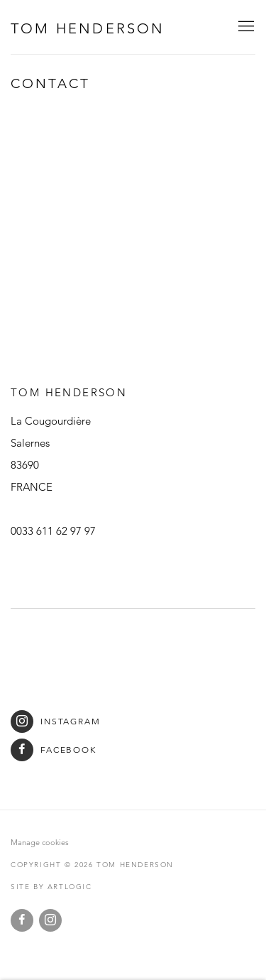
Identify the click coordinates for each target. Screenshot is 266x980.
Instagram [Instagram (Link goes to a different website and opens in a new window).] (56, 721)
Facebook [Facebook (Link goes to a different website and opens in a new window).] (54, 750)
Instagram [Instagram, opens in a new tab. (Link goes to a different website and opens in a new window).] (50, 920)
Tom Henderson (88, 28)
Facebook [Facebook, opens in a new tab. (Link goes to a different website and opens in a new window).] (22, 920)
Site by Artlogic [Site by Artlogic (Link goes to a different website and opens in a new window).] (51, 887)
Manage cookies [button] (40, 842)
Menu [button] (245, 27)
